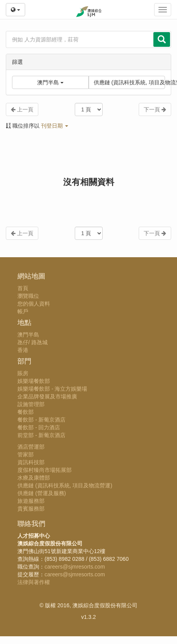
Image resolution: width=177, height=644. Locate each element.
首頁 (23, 288)
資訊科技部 (31, 462)
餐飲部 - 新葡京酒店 (41, 420)
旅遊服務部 (31, 501)
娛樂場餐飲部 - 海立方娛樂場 (52, 389)
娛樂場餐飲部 (34, 381)
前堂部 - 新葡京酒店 (41, 435)
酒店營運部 (31, 447)
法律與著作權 (34, 582)
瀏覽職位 (28, 296)
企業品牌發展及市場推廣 (47, 396)
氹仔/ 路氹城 (33, 342)
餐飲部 (26, 412)
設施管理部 (31, 404)
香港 (23, 350)
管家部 (26, 454)
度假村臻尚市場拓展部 (45, 470)
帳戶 (23, 311)
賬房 (23, 373)
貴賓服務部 (31, 509)
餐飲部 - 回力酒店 (39, 427)
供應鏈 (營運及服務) (42, 493)
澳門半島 (28, 335)
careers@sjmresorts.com (75, 567)
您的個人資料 (34, 304)
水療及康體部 (34, 478)
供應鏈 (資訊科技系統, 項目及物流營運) (130, 82)
